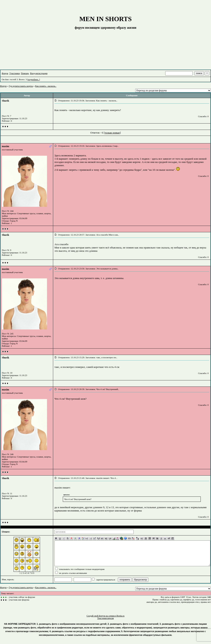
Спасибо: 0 (203, 116)
